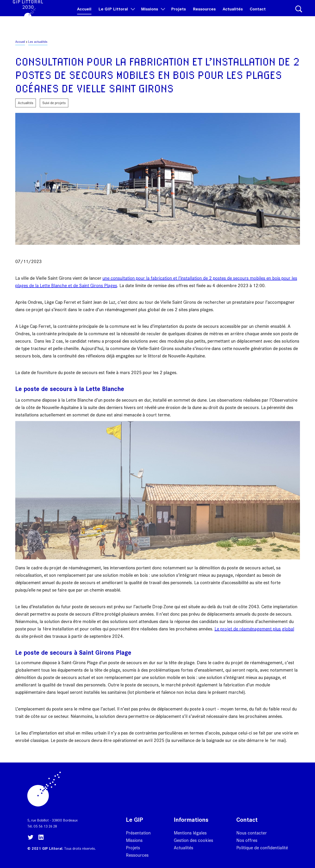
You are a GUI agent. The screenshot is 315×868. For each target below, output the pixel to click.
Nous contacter (252, 833)
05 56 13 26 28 (45, 826)
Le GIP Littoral (116, 14)
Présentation (138, 833)
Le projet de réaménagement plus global (254, 629)
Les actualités (38, 42)
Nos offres (247, 840)
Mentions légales (190, 833)
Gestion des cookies (193, 840)
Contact (258, 14)
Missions (153, 14)
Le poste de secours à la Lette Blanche (70, 389)
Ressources (204, 14)
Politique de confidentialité (262, 848)
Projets (178, 14)
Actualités (233, 14)
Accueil (84, 14)
